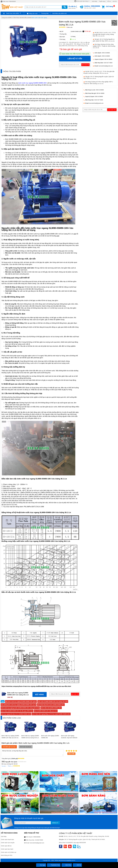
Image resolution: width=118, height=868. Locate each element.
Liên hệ (115, 1)
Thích (9, 766)
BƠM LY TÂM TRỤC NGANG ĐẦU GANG (20, 18)
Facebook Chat (54, 865)
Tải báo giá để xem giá (71, 49)
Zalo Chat (67, 865)
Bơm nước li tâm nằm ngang (39, 18)
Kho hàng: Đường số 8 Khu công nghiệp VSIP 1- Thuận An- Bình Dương (104, 46)
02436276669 (39, 840)
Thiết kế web (58, 860)
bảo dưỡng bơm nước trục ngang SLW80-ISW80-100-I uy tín (19, 705)
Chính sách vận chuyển (8, 843)
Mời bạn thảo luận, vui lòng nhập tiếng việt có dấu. (33, 753)
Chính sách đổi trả (6, 846)
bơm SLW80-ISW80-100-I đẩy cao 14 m (46, 711)
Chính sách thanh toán (7, 840)
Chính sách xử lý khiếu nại (9, 852)
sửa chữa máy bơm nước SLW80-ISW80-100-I (51, 705)
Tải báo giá (87, 31)
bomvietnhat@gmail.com (106, 66)
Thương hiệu (45, 13)
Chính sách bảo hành (7, 849)
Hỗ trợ (109, 1)
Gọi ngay (41, 865)
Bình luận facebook (26, 747)
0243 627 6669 (108, 63)
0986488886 (37, 837)
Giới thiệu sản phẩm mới (59, 13)
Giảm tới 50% (73, 7)
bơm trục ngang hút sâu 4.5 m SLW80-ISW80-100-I (16, 714)
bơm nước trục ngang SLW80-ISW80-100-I (33, 83)
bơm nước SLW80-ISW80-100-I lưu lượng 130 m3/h (53, 702)
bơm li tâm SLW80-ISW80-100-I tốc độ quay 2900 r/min (17, 711)
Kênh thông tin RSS (7, 855)
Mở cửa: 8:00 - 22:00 (92, 7)
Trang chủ (4, 18)
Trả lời (3, 766)
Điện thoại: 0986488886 (8, 1)
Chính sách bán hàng (82, 1)
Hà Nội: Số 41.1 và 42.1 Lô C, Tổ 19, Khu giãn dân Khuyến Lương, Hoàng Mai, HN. (104, 34)
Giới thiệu (94, 1)
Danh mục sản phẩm (13, 13)
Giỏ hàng (110, 6)
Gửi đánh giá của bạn (9, 747)
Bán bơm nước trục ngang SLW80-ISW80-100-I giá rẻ (21, 702)
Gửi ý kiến (71, 754)
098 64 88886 (106, 53)
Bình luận (69, 27)
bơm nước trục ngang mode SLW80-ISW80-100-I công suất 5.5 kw (20, 708)
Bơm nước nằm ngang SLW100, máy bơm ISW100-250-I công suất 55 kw (69, 738)
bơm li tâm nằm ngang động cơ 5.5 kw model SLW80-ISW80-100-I (51, 714)
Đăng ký (55, 823)
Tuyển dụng (102, 1)
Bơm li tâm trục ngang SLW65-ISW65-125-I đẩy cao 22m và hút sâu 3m (10, 738)
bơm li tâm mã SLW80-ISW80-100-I (51, 708)
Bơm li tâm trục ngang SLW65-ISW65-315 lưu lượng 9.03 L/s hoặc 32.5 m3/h (30, 738)
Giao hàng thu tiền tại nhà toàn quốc (76, 54)
